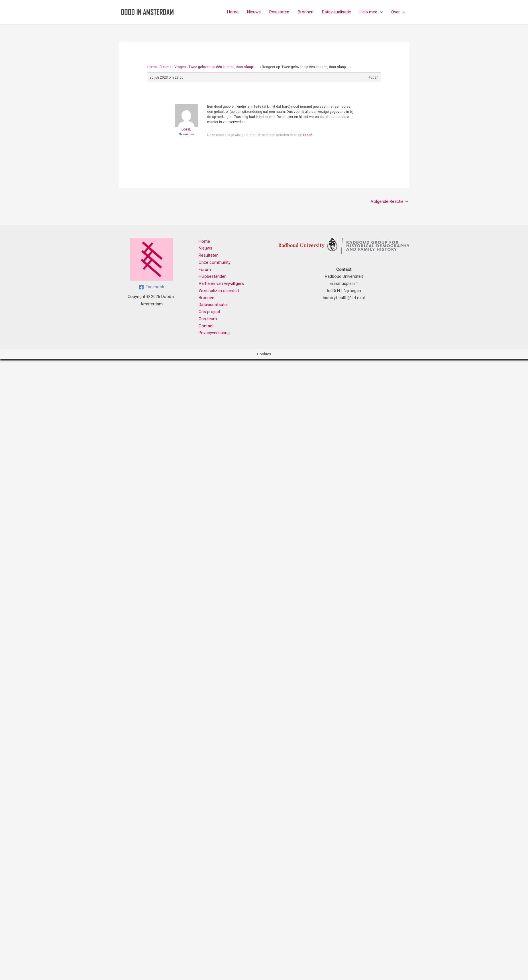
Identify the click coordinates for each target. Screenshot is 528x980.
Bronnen (306, 12)
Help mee (371, 12)
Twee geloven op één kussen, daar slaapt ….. (224, 67)
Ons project (209, 312)
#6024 (373, 77)
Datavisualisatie (337, 12)
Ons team (208, 319)
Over (398, 12)
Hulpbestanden (213, 276)
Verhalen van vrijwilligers (221, 283)
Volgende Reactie (390, 201)
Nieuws (254, 12)
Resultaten (279, 12)
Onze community (215, 262)
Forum (205, 269)
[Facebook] (151, 287)
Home (233, 12)
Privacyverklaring (214, 333)
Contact (206, 326)
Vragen (180, 67)
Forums (166, 67)
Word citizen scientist (219, 291)
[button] (380, 12)
